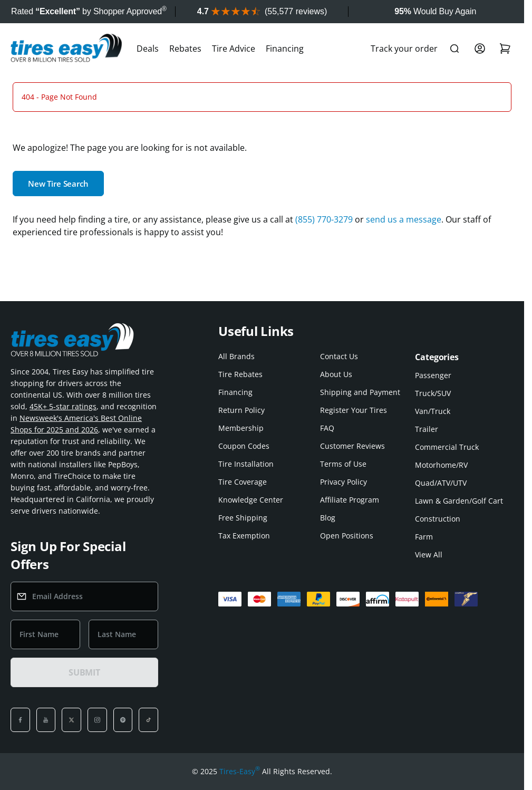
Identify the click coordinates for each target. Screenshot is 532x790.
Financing (285, 49)
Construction (438, 519)
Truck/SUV (433, 393)
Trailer (427, 429)
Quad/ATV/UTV (441, 483)
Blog (328, 518)
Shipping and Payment (360, 392)
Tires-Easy (240, 772)
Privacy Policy (344, 482)
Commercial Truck (447, 447)
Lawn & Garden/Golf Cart (459, 501)
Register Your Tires (354, 410)
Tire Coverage (243, 482)
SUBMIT (84, 672)
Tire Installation (246, 464)
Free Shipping (243, 518)
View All (429, 555)
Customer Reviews (352, 446)
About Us (336, 374)
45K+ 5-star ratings (63, 406)
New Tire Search (58, 184)
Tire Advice (234, 49)
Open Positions (347, 536)
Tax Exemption (244, 536)
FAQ (327, 428)
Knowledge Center (251, 500)
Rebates (185, 49)
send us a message (404, 219)
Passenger (433, 375)
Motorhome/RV (441, 465)
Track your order (404, 49)
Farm (424, 537)
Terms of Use (343, 464)
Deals (148, 49)
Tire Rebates (240, 374)
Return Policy (241, 410)
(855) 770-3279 (324, 219)
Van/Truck (433, 411)
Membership (241, 428)
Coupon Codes (244, 446)
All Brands (236, 356)
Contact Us (339, 356)
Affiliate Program (350, 500)
